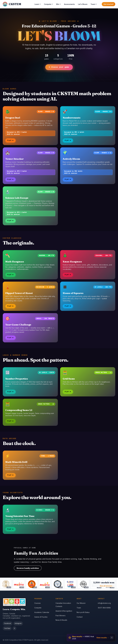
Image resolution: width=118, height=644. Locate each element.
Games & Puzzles (41, 617)
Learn (38, 4)
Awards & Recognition (64, 611)
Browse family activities (28, 568)
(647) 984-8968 (104, 608)
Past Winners (60, 616)
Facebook (8, 623)
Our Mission (81, 603)
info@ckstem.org (104, 603)
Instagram (18, 623)
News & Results (61, 620)
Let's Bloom (83, 4)
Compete (48, 4)
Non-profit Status (83, 612)
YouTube (7, 628)
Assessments (69, 4)
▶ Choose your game (59, 67)
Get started (108, 4)
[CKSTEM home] (12, 4)
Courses (38, 603)
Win (58, 4)
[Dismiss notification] (112, 638)
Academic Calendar (42, 612)
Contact (80, 617)
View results (103, 638)
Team (94, 4)
